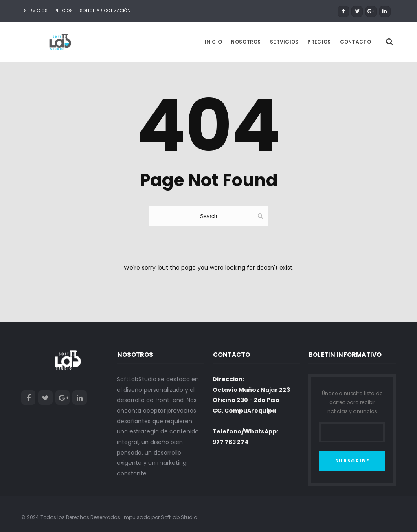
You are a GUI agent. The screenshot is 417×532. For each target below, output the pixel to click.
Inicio (214, 41)
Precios (64, 11)
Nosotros (246, 41)
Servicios (36, 11)
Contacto (356, 41)
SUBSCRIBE (352, 460)
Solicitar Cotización (105, 11)
